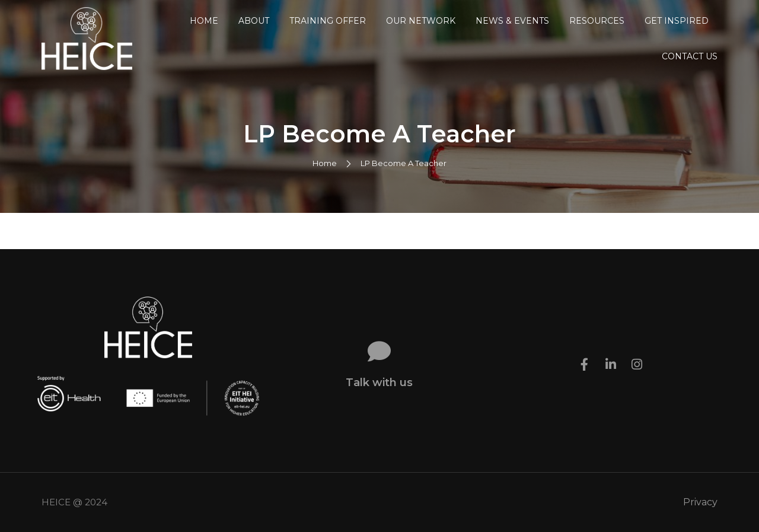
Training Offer (328, 21)
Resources (597, 21)
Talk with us (379, 383)
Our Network (421, 21)
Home (204, 21)
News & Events (512, 21)
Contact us (690, 56)
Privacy (700, 502)
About (254, 21)
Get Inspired (677, 21)
